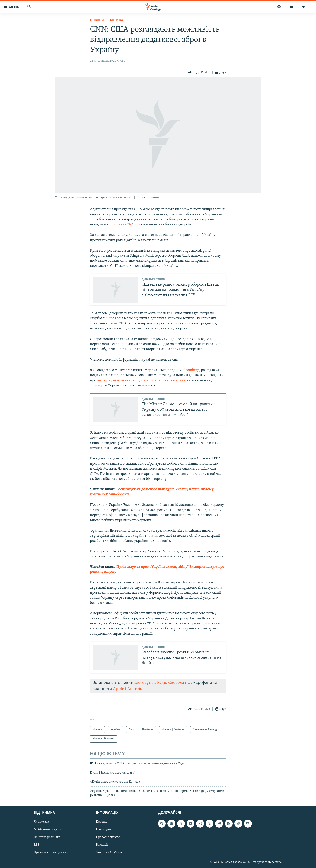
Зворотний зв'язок (109, 853)
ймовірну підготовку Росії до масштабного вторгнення (141, 380)
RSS (37, 845)
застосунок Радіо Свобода (159, 683)
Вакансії (102, 845)
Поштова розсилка (47, 837)
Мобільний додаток (48, 830)
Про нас (102, 822)
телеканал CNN (122, 225)
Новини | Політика (107, 20)
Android (135, 689)
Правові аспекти (108, 837)
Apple (118, 689)
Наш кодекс (104, 830)
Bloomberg (191, 370)
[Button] (199, 72)
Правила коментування (51, 853)
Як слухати (42, 822)
